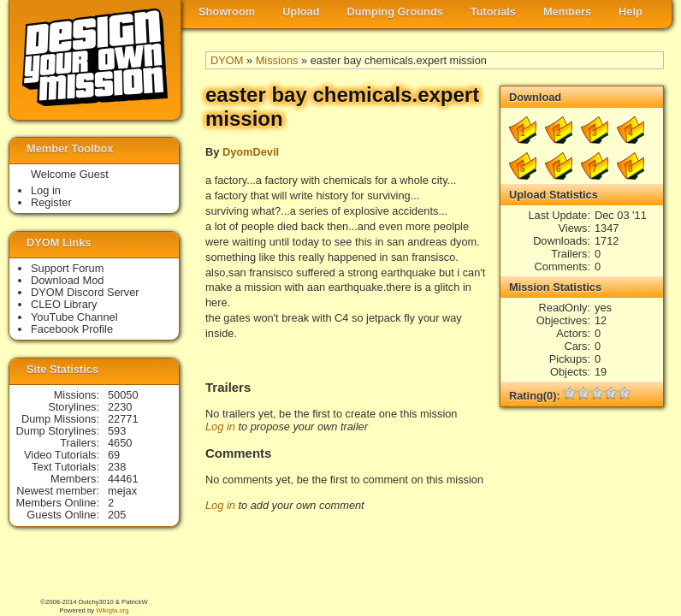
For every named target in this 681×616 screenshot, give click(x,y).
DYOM (227, 60)
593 (117, 431)
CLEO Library (64, 304)
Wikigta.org (112, 610)
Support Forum (67, 268)
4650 (120, 443)
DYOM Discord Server (85, 292)
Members (567, 12)
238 (117, 467)
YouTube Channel (74, 317)
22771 (123, 419)
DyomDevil (251, 152)
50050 (123, 395)
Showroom (227, 12)
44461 (123, 479)
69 (114, 455)
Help (631, 12)
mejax (122, 491)
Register (51, 202)
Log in (220, 426)
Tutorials (493, 12)
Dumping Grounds (395, 12)
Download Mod (67, 280)
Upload (301, 12)
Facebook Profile (72, 329)
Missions (277, 60)
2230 (120, 407)
